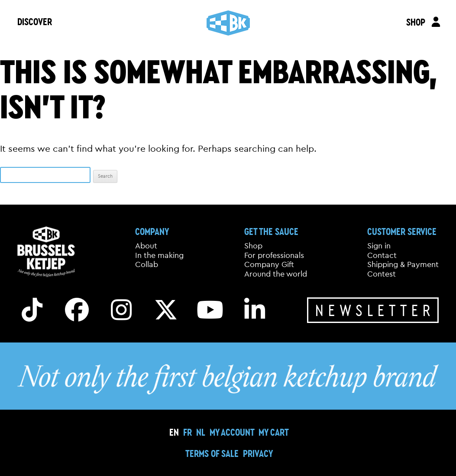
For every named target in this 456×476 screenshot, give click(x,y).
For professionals (274, 255)
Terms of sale (212, 453)
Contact (382, 255)
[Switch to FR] (188, 432)
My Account (232, 432)
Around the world (276, 274)
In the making (159, 255)
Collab (147, 264)
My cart (274, 432)
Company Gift (269, 264)
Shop (253, 246)
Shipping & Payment (403, 264)
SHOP (416, 22)
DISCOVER (35, 21)
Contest (382, 274)
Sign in (379, 246)
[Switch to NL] (201, 432)
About (146, 246)
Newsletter (375, 310)
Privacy (258, 453)
